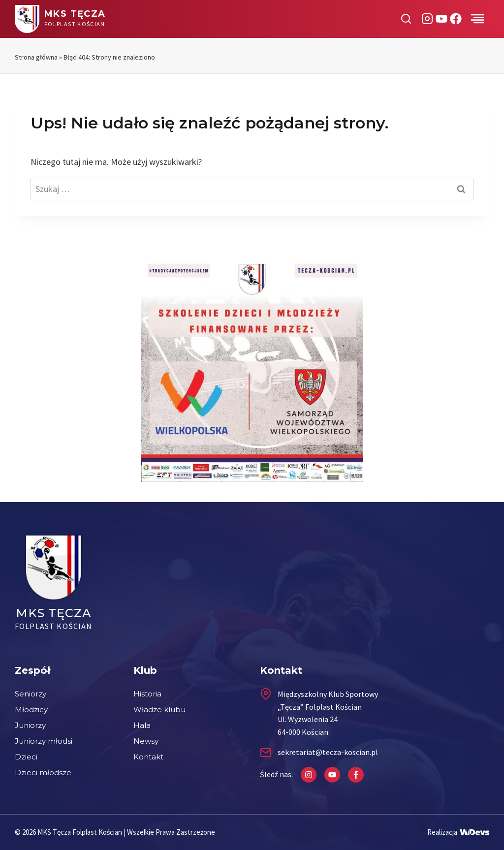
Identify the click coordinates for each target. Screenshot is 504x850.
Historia (147, 694)
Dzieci (26, 757)
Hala (142, 725)
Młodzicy (31, 709)
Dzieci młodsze (43, 772)
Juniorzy (30, 725)
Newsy (146, 741)
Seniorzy (31, 694)
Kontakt (148, 757)
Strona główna (36, 57)
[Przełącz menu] (477, 19)
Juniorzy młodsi (44, 741)
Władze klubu (159, 709)
